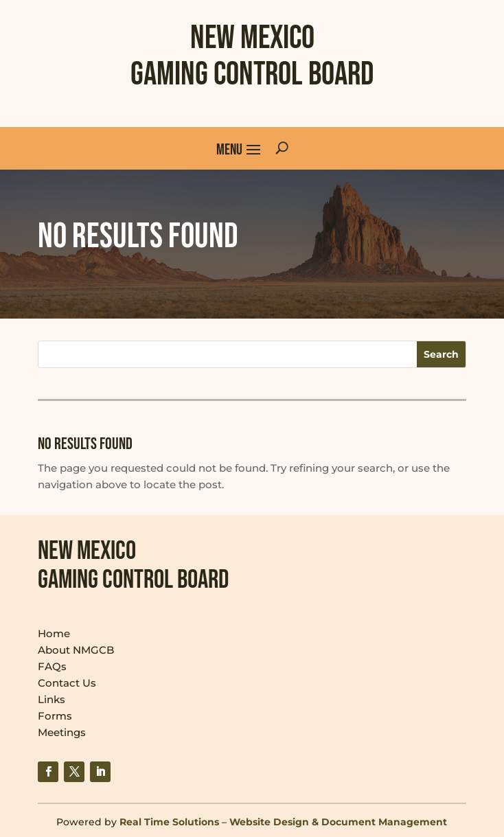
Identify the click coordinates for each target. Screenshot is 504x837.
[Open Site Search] (282, 148)
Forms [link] (55, 716)
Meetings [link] (62, 732)
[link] (48, 772)
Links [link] (51, 699)
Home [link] (54, 633)
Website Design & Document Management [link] (338, 822)
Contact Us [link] (67, 683)
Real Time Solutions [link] (169, 822)
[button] (239, 148)
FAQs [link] (52, 666)
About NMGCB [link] (76, 650)
